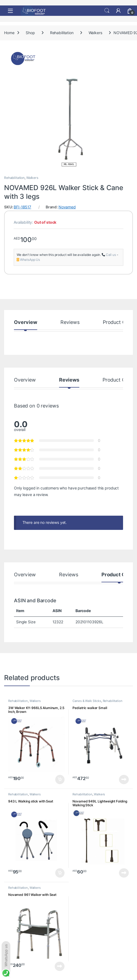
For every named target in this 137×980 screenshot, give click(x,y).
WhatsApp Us (30, 260)
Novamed (67, 207)
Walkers (95, 33)
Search (107, 11)
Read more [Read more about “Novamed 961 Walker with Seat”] (60, 966)
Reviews (70, 322)
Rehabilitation (62, 33)
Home (9, 33)
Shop (30, 33)
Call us (111, 255)
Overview (26, 322)
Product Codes (120, 322)
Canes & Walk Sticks (87, 701)
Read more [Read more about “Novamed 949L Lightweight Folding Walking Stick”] (124, 873)
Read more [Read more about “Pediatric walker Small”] (124, 780)
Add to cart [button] (60, 780)
